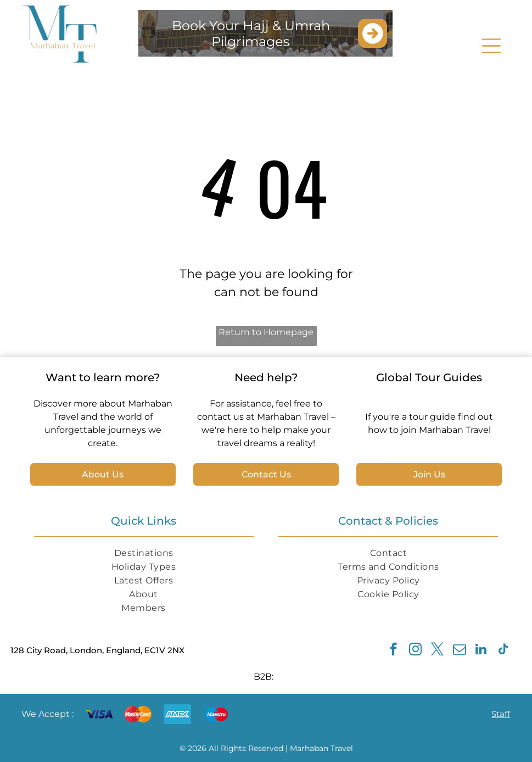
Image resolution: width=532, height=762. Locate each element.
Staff (501, 714)
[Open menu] (491, 46)
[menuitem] (144, 553)
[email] (459, 650)
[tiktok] (503, 650)
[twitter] (437, 650)
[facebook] (393, 650)
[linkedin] (481, 650)
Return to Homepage (266, 332)
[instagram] (415, 650)
